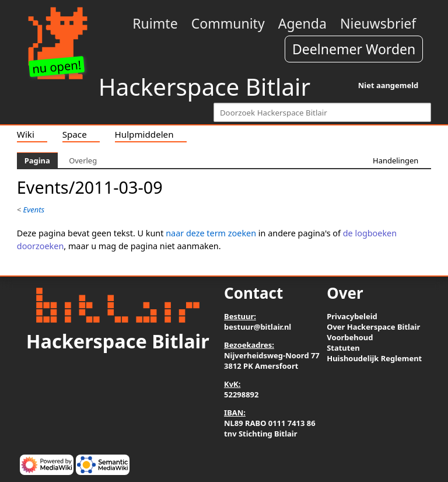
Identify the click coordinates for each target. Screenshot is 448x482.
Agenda (302, 23)
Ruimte (155, 23)
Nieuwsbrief (378, 23)
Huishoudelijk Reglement (374, 358)
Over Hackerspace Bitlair (373, 327)
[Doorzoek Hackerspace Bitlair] (322, 112)
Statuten (343, 348)
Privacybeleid (352, 316)
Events (34, 209)
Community (228, 23)
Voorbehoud (350, 337)
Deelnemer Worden (354, 49)
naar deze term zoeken (211, 233)
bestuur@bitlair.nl (258, 327)
